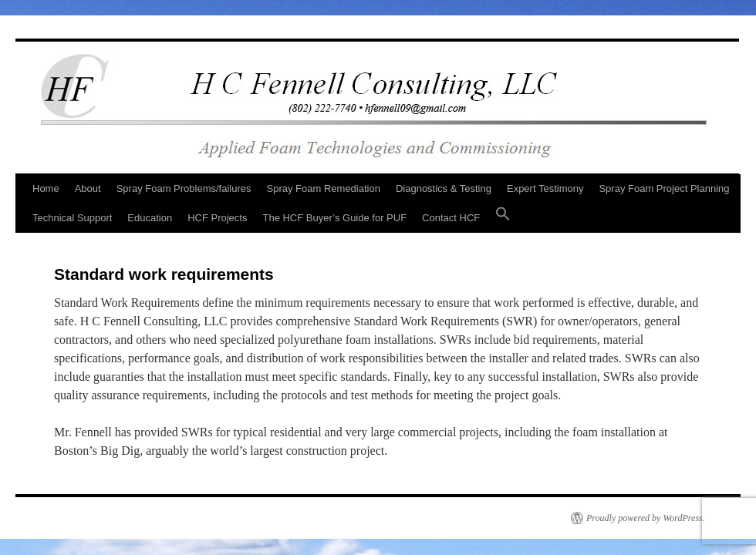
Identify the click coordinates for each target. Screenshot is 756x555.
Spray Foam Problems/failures (184, 188)
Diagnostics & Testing (444, 188)
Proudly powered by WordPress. (646, 518)
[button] (503, 218)
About (88, 188)
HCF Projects (217, 218)
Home (46, 188)
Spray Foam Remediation (324, 188)
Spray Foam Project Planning (664, 188)
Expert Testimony (545, 188)
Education (150, 218)
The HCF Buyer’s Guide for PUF (334, 218)
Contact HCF (451, 218)
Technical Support (72, 218)
